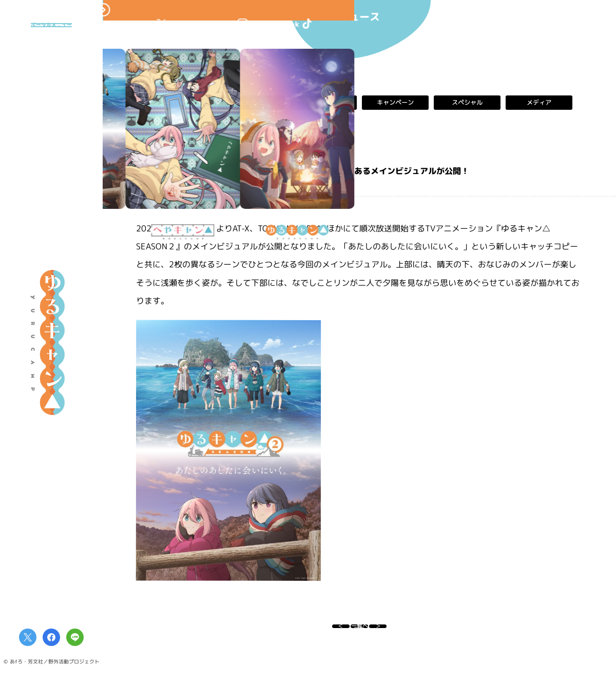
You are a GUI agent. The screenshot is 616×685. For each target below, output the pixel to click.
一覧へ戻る (359, 631)
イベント (323, 103)
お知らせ (252, 103)
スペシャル (467, 103)
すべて (180, 103)
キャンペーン (395, 103)
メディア (539, 103)
